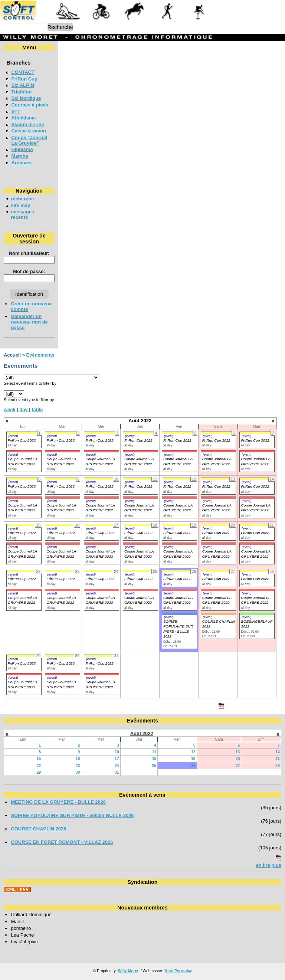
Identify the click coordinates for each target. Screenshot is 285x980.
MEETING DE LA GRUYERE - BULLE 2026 (58, 802)
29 (39, 772)
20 (238, 759)
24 (117, 766)
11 (154, 752)
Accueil (12, 355)
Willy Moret (128, 971)
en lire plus (269, 865)
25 (154, 766)
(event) (13, 436)
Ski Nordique (26, 98)
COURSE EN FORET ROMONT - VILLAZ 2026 (62, 842)
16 (78, 759)
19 (193, 759)
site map (21, 205)
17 (117, 759)
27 (238, 766)
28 (278, 766)
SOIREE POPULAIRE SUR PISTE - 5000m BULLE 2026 (72, 815)
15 (39, 759)
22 (39, 766)
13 (238, 752)
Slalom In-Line (28, 124)
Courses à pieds (30, 105)
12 (193, 752)
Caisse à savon (29, 131)
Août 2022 (142, 733)
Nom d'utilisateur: (29, 253)
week (10, 409)
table (37, 409)
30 (78, 772)
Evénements (40, 355)
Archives (21, 163)
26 (193, 766)
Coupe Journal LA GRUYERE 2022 (22, 508)
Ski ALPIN (22, 85)
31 (117, 772)
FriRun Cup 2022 (22, 440)
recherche (22, 199)
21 (278, 759)
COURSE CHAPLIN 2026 (38, 829)
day (23, 409)
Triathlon (21, 92)
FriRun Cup (24, 79)
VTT (16, 112)
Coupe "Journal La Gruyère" (29, 140)
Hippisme (22, 149)
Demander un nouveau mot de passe (29, 322)
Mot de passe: (29, 271)
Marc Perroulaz (178, 971)
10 (117, 752)
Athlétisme (23, 118)
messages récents (22, 214)
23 (78, 766)
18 (154, 759)
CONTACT (23, 72)
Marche (19, 156)
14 (278, 752)
